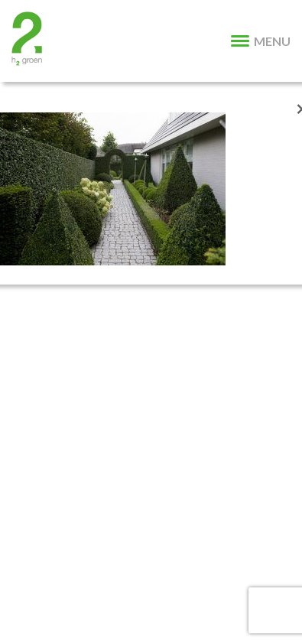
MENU (261, 41)
